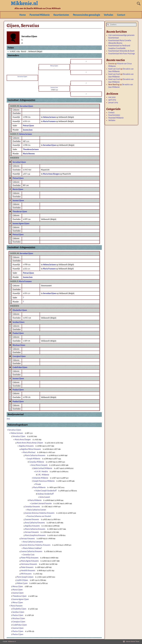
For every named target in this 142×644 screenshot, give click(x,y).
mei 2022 (112, 97)
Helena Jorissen (25, 134)
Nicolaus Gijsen (19, 345)
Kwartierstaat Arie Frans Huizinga (122, 54)
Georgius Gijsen (19, 356)
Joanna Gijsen (18, 200)
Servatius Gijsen (26, 106)
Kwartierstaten (61, 15)
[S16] (8, 419)
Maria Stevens (29, 154)
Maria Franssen (25, 281)
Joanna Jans (28, 130)
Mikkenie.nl (12, 641)
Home (23, 15)
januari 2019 (113, 102)
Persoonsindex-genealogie (86, 15)
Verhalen (109, 15)
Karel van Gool (114, 69)
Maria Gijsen (18, 189)
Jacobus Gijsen (18, 322)
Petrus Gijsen (28, 126)
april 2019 (112, 100)
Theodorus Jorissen (31, 149)
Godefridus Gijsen (20, 367)
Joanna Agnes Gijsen (21, 223)
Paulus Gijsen (18, 333)
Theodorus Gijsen (20, 212)
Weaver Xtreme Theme (133, 641)
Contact (121, 15)
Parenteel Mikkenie (40, 15)
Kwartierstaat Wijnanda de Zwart (121, 51)
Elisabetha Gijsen (20, 310)
